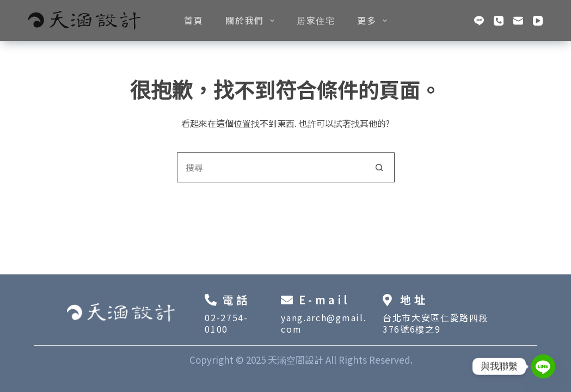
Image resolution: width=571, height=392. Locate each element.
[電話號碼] (499, 21)
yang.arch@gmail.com (324, 323)
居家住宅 (316, 20)
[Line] (479, 21)
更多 (374, 20)
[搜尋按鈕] (380, 167)
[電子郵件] (518, 21)
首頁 (194, 20)
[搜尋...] (271, 167)
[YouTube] (538, 21)
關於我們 (252, 20)
